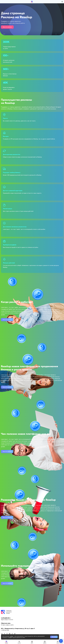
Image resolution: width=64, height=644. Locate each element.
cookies (11, 636)
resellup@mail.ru (6, 618)
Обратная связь (6, 623)
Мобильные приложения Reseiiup (9, 612)
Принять (54, 637)
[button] (58, 642)
